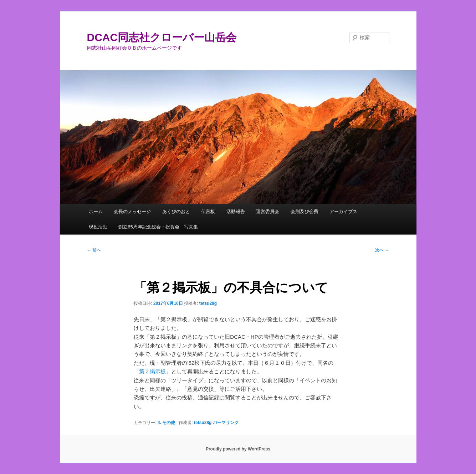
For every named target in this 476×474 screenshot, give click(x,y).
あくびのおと (176, 211)
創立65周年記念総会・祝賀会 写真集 (158, 227)
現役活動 (98, 227)
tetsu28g (208, 303)
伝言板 (208, 211)
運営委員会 (268, 211)
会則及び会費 (304, 211)
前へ (94, 250)
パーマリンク (226, 423)
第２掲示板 (152, 371)
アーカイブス (343, 211)
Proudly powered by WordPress (238, 449)
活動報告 (236, 211)
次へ (382, 250)
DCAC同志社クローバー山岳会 (162, 37)
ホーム (96, 211)
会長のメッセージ (132, 211)
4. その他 (166, 423)
